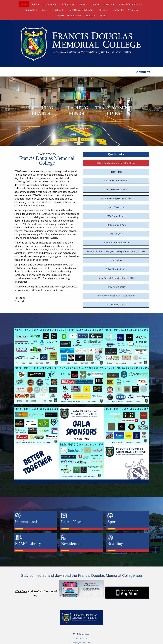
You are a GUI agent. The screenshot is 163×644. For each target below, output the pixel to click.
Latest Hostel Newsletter (116, 169)
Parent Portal (116, 152)
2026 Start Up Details (116, 284)
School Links (116, 240)
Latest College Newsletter (116, 161)
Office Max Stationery (116, 249)
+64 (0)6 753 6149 (83, 627)
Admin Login (128, 641)
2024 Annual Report (116, 196)
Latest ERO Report (116, 187)
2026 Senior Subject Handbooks (116, 178)
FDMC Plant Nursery (116, 267)
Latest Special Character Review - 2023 (116, 258)
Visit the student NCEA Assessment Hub (116, 276)
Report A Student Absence (116, 222)
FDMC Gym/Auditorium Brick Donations (116, 143)
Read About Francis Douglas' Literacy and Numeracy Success (116, 231)
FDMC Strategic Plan (116, 205)
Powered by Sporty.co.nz (35, 641)
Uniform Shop (116, 214)
